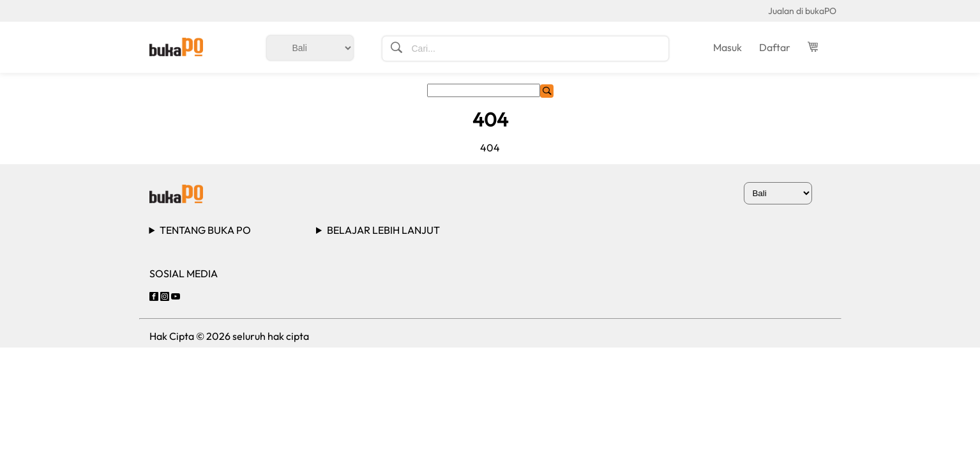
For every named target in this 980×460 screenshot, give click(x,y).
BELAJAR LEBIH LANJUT (383, 230)
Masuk (727, 47)
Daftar (775, 47)
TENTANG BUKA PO (205, 230)
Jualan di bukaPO (802, 11)
